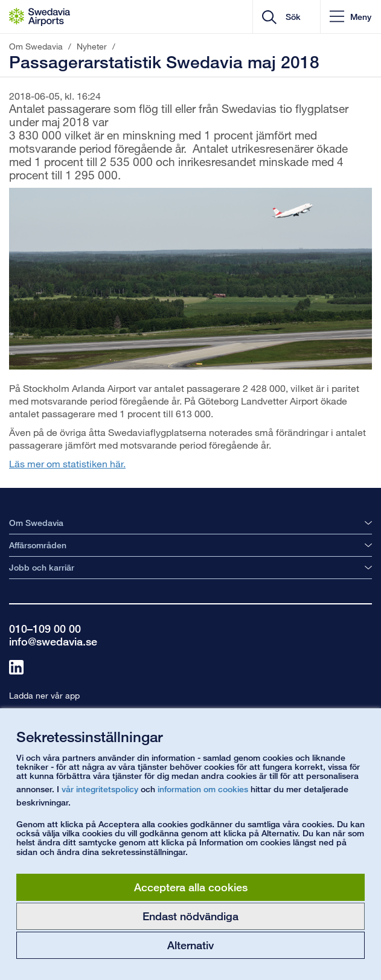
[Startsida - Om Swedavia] (40, 17)
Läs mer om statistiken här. (67, 463)
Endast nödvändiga (191, 916)
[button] (351, 17)
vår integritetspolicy (100, 789)
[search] (296, 17)
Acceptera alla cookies (191, 887)
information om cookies (203, 789)
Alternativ (191, 945)
